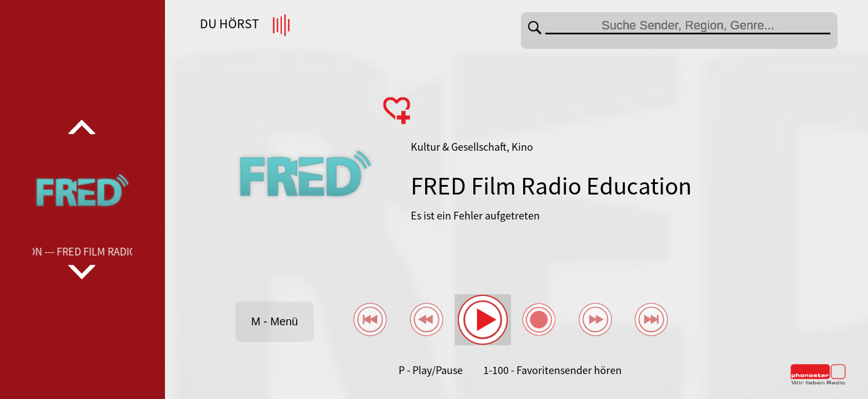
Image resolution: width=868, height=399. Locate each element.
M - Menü (275, 321)
